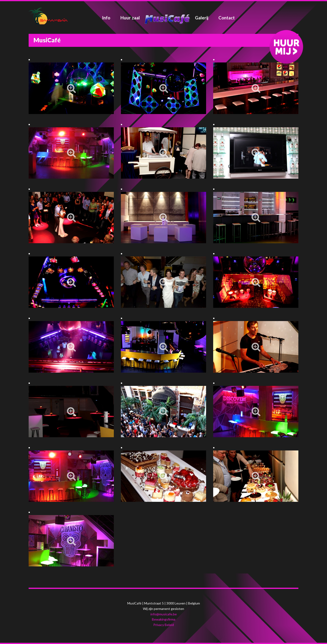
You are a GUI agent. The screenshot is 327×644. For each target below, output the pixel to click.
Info (106, 18)
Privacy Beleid (164, 625)
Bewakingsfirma (164, 619)
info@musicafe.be (164, 614)
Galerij (202, 18)
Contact (227, 18)
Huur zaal (130, 18)
